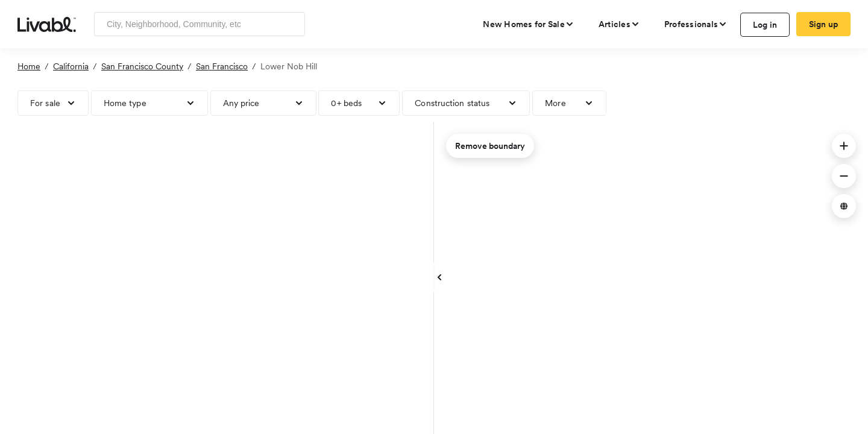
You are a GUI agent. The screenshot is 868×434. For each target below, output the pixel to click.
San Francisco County (142, 66)
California (71, 66)
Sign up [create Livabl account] (824, 24)
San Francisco (222, 66)
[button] (844, 146)
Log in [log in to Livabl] (765, 25)
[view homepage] (47, 24)
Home (29, 66)
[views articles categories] (619, 24)
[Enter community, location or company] (200, 24)
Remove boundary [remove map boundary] (490, 146)
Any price (241, 103)
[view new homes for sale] (529, 24)
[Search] (291, 24)
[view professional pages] (696, 24)
